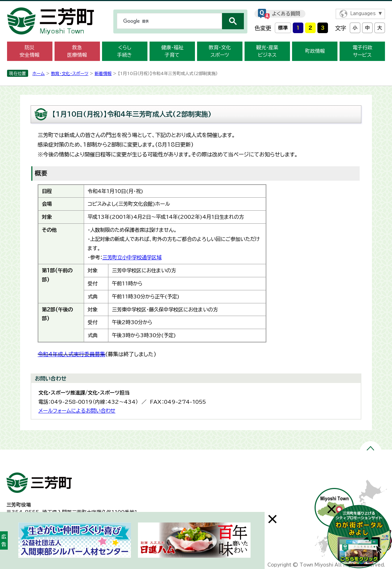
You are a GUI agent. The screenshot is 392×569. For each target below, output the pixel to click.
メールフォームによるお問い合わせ (77, 411)
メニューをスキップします (196, 5)
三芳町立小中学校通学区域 (132, 257)
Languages (363, 14)
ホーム (39, 73)
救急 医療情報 (77, 51)
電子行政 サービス (362, 51)
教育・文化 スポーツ (220, 51)
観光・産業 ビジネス (267, 51)
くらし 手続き (125, 51)
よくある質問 (286, 14)
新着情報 (103, 73)
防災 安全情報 (30, 51)
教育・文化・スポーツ (70, 73)
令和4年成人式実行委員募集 (71, 354)
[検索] (169, 21)
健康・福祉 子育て (172, 51)
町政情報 (315, 51)
